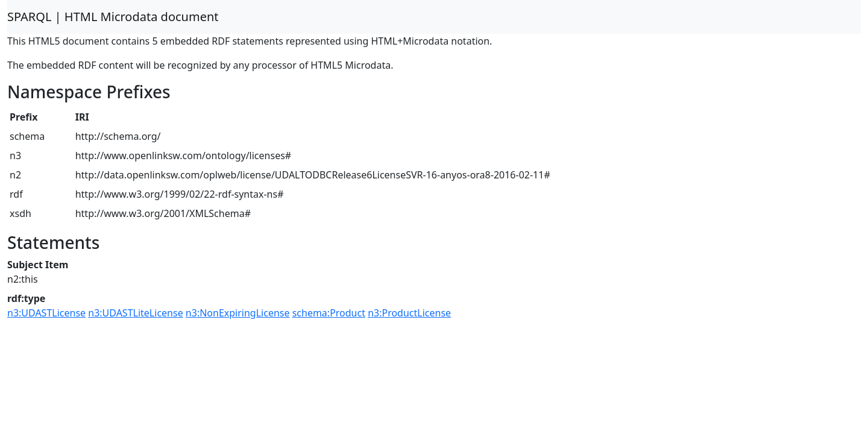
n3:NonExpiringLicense (238, 313)
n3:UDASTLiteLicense (135, 313)
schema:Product (329, 313)
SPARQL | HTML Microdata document (113, 17)
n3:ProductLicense (409, 313)
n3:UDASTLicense (46, 313)
